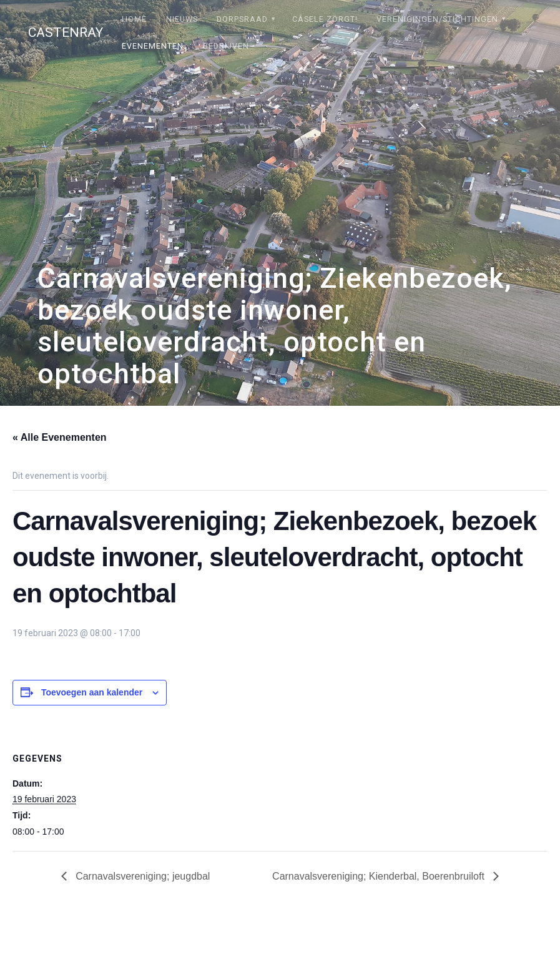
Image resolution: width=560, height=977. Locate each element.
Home (134, 19)
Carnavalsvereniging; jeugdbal (142, 876)
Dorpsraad (242, 19)
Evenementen (153, 46)
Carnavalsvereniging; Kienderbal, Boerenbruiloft (380, 876)
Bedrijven (226, 46)
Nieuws (182, 19)
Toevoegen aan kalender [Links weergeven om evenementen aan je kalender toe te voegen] (92, 692)
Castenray (66, 33)
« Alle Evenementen (60, 437)
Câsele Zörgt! (325, 19)
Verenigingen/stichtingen (437, 19)
